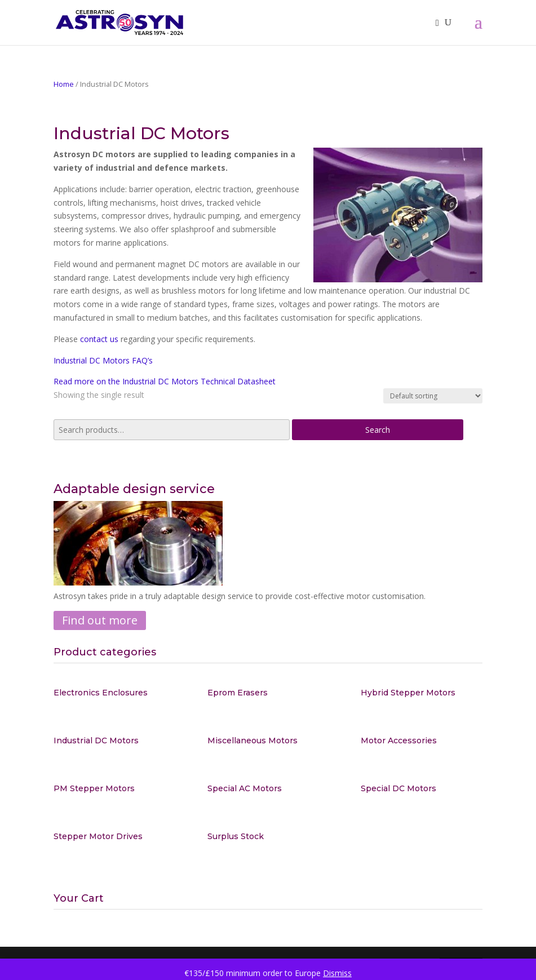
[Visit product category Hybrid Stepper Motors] (422, 693)
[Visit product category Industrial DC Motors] (114, 740)
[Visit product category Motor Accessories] (422, 740)
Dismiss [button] (337, 973)
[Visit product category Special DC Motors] (422, 788)
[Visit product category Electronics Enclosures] (114, 693)
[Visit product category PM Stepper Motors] (114, 788)
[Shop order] (433, 396)
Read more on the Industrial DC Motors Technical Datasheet (165, 381)
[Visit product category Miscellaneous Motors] (268, 740)
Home (64, 84)
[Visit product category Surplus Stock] (268, 836)
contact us (99, 339)
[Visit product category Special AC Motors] (268, 788)
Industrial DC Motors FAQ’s (103, 360)
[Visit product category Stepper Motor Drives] (114, 836)
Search (378, 430)
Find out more (100, 620)
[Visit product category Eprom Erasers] (268, 693)
